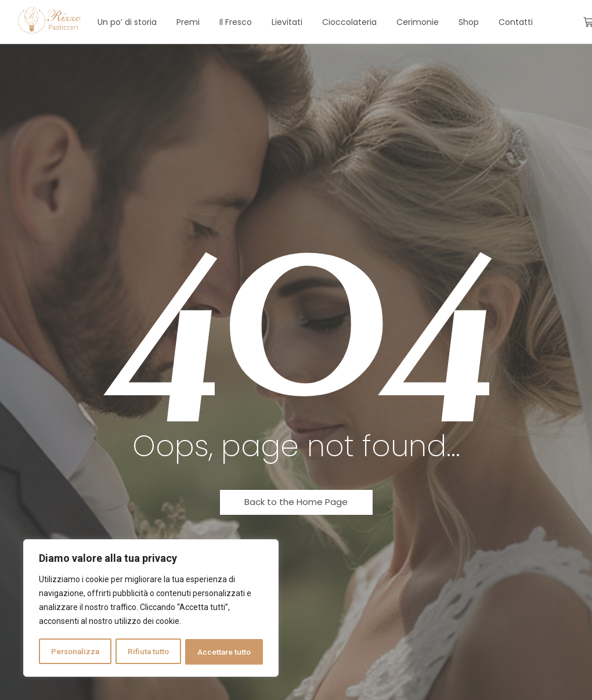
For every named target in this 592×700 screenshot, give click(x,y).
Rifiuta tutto (149, 652)
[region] (151, 609)
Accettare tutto (224, 652)
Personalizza (75, 652)
